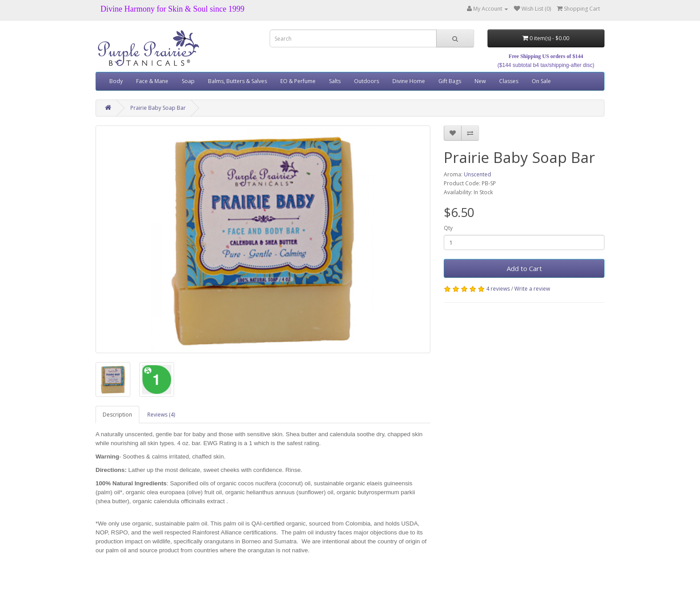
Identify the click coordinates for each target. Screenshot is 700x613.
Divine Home (409, 81)
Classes (509, 81)
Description (117, 415)
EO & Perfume (298, 81)
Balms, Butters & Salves (237, 81)
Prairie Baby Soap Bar (158, 108)
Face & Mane (152, 81)
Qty (448, 228)
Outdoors (367, 81)
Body (116, 81)
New (480, 81)
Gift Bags (450, 81)
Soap (188, 81)
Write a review (532, 289)
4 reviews (498, 289)
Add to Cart (524, 268)
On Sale (541, 81)
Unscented (477, 174)
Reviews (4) (161, 415)
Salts (335, 81)
